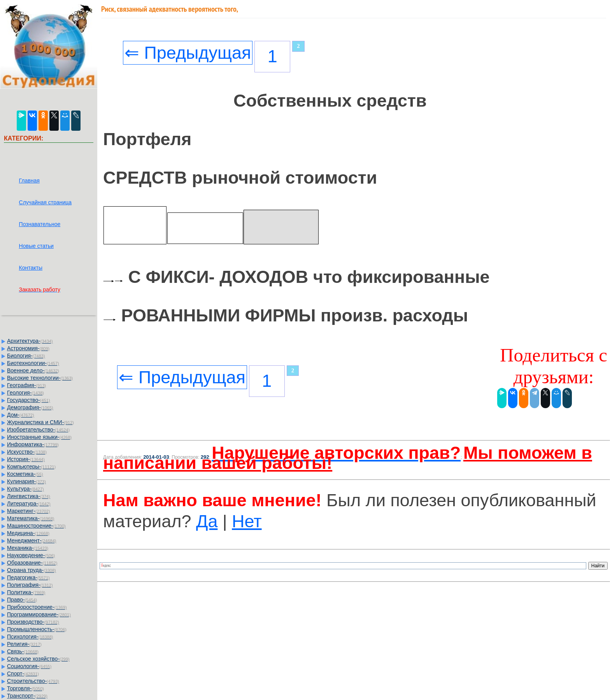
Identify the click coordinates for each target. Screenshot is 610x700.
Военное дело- (33, 370)
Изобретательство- (38, 430)
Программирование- (39, 614)
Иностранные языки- (39, 437)
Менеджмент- (32, 540)
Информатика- (33, 444)
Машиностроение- (36, 526)
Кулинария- (26, 481)
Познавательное (40, 224)
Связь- (23, 651)
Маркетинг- (29, 511)
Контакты (31, 268)
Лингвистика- (29, 496)
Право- (22, 600)
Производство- (33, 622)
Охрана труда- (32, 570)
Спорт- (23, 674)
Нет (247, 521)
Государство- (29, 400)
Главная (29, 181)
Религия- (24, 644)
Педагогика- (28, 577)
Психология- (30, 637)
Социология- (29, 666)
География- (26, 385)
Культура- (25, 489)
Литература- (29, 504)
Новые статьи (36, 246)
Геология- (25, 393)
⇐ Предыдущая (188, 53)
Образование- (32, 563)
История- (26, 459)
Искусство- (27, 452)
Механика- (28, 548)
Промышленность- (37, 629)
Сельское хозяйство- (38, 659)
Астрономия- (28, 348)
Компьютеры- (31, 467)
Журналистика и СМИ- (40, 422)
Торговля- (25, 688)
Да (207, 521)
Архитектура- (30, 341)
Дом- (21, 415)
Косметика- (25, 474)
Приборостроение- (37, 607)
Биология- (26, 356)
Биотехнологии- (33, 363)
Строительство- (33, 681)
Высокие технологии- (40, 378)
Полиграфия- (30, 585)
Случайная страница (46, 202)
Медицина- (28, 533)
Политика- (26, 592)
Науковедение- (31, 555)
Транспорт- (27, 696)
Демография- (30, 407)
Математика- (31, 518)
